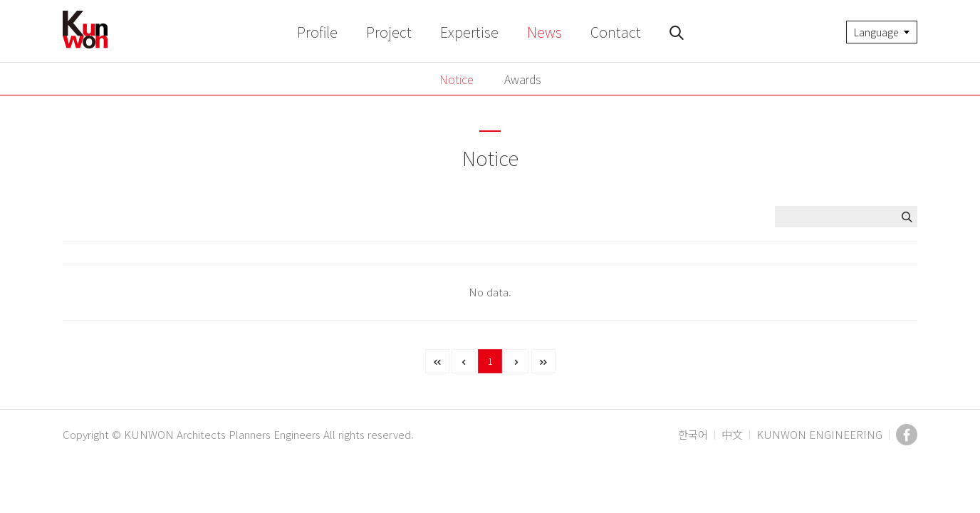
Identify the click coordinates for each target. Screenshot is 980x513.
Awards (522, 79)
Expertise (469, 32)
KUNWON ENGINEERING (819, 434)
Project (389, 32)
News (544, 32)
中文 (732, 434)
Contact (616, 32)
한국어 (693, 434)
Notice (456, 79)
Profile (317, 32)
